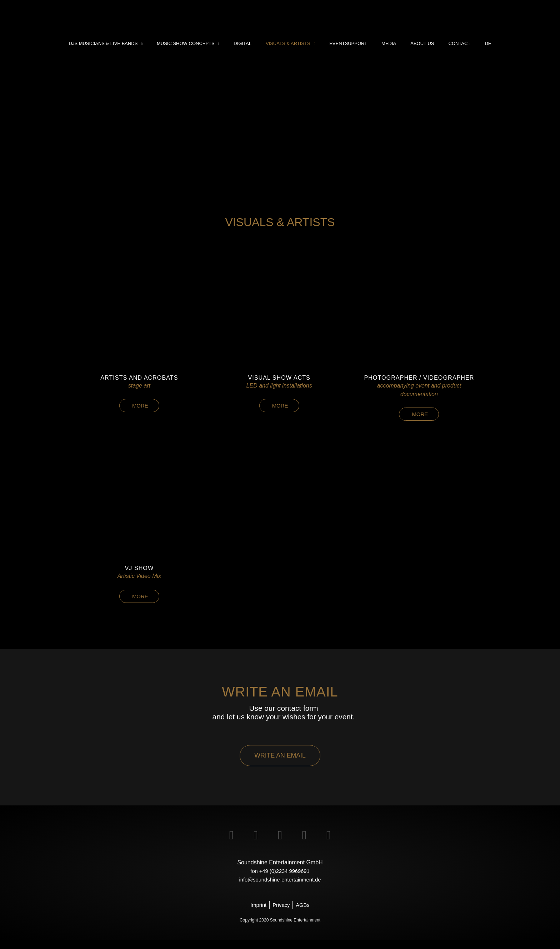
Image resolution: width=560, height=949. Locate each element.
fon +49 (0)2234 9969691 (280, 879)
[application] (160, 44)
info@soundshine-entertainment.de (280, 888)
